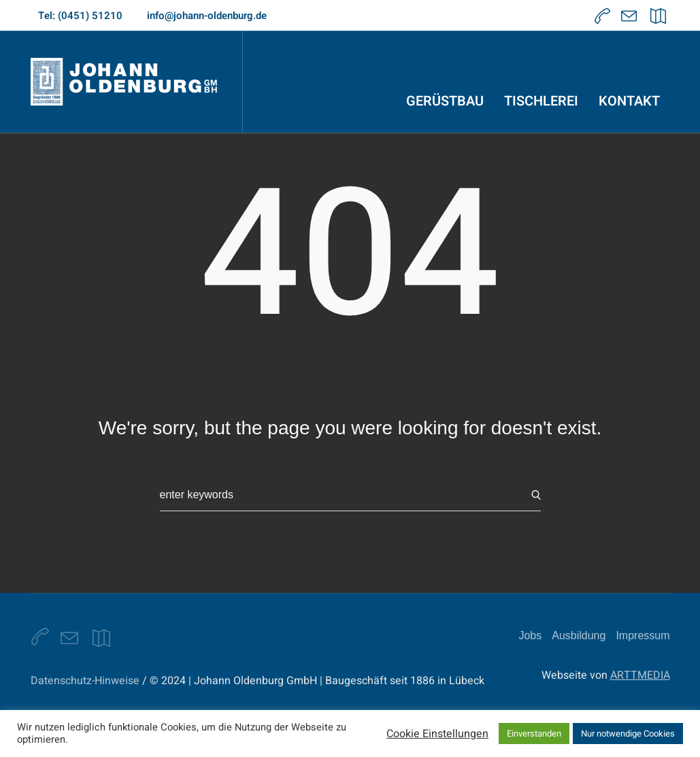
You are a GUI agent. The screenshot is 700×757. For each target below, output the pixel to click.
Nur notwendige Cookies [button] (628, 734)
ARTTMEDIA (640, 675)
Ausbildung (579, 635)
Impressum (643, 635)
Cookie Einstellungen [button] (437, 734)
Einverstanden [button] (534, 734)
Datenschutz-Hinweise (85, 681)
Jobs (530, 635)
